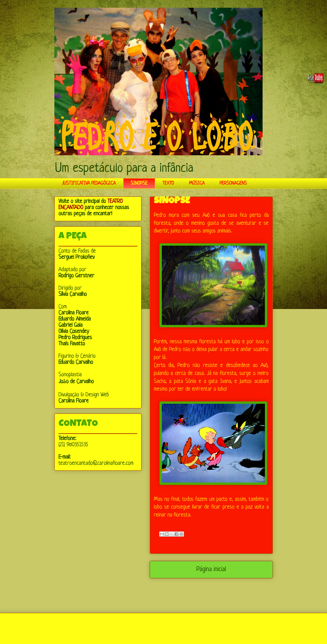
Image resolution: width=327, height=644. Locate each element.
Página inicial (211, 570)
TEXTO (168, 183)
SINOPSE (139, 183)
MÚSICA (197, 183)
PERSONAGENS (233, 183)
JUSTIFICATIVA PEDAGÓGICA (89, 183)
